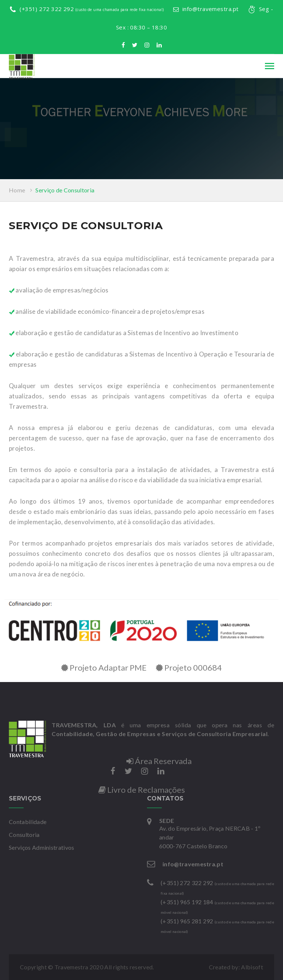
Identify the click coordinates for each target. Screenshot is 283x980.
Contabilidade (28, 822)
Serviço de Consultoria (65, 190)
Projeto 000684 (189, 667)
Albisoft (252, 967)
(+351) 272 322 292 (87, 9)
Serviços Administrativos (42, 847)
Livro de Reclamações (142, 790)
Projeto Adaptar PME (104, 667)
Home (17, 190)
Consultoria (24, 835)
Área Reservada (159, 761)
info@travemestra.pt (206, 9)
